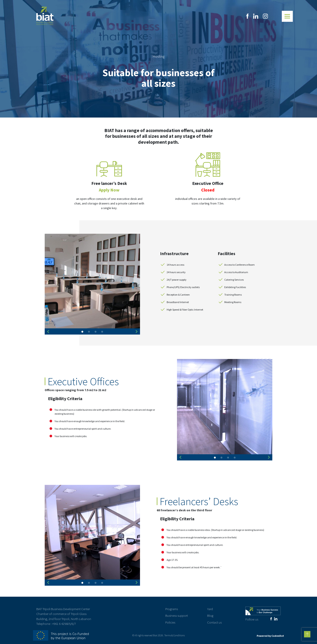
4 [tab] (102, 332)
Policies (170, 622)
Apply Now (109, 190)
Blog (210, 615)
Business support (177, 615)
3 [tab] (96, 332)
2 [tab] (89, 332)
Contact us (214, 622)
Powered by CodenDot (270, 636)
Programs (172, 609)
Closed (208, 190)
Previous (48, 332)
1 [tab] (82, 332)
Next (137, 332)
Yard (210, 609)
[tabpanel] (92, 281)
